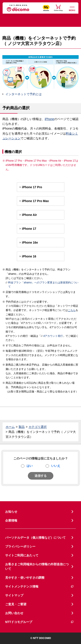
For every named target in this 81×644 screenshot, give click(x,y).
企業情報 (11, 520)
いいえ (56, 466)
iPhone (49, 119)
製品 (22, 427)
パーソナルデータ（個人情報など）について (35, 538)
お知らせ (11, 512)
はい (30, 466)
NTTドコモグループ (40, 622)
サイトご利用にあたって (22, 555)
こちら (72, 310)
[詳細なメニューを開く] (72, 8)
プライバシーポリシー (20, 546)
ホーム (10, 427)
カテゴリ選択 (38, 427)
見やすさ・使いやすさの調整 (25, 578)
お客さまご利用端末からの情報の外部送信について (37, 566)
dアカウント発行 (52, 336)
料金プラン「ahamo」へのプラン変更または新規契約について (42, 284)
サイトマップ (14, 595)
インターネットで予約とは (24, 94)
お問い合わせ (14, 613)
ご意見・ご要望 (16, 604)
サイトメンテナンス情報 (40, 587)
